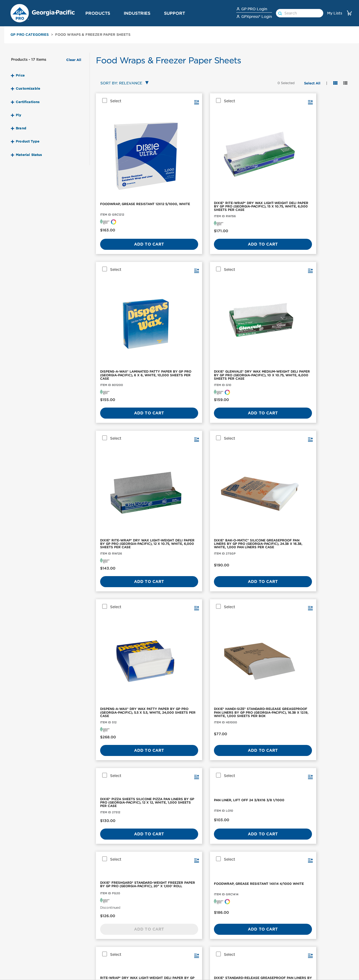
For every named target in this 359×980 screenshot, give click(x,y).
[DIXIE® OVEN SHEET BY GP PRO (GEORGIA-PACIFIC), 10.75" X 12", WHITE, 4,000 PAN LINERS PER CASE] (255, 492)
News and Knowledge (313, 952)
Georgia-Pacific (307, 967)
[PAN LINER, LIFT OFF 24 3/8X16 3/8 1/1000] (190, 386)
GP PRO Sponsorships (313, 937)
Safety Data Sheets (253, 937)
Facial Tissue (20, 945)
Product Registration (255, 952)
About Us (301, 930)
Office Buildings (194, 930)
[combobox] (123, 83)
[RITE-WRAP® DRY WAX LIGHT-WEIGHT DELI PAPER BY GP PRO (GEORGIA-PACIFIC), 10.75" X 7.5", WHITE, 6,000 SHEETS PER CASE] (125, 492)
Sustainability (305, 945)
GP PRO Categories (30, 35)
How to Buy (247, 945)
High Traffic (190, 959)
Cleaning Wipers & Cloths (32, 967)
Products (98, 13)
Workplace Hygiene (140, 930)
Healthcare (189, 952)
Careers (300, 959)
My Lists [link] (335, 13)
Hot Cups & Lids (23, 974)
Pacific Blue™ (77, 952)
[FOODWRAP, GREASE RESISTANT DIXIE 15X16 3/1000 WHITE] (320, 492)
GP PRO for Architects (200, 967)
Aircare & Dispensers (28, 959)
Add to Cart (124, 210)
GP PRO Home (306, 974)
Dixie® (71, 945)
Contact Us (246, 930)
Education (188, 974)
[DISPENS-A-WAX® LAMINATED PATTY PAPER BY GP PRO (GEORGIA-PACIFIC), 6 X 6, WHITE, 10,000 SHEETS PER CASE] (255, 135)
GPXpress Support (253, 959)
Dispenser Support (253, 967)
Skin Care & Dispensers (30, 952)
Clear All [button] (74, 60)
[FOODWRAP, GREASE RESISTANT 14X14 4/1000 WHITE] (320, 386)
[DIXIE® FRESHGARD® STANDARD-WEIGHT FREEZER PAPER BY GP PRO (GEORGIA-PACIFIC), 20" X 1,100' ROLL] (255, 386)
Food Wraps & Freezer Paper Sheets (93, 35)
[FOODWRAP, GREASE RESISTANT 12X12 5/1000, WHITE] (125, 135)
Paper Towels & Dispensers (33, 930)
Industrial (188, 937)
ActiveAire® (76, 959)
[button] (113, 13)
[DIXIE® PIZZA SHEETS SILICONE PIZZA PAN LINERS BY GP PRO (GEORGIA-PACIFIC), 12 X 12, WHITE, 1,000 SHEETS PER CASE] (125, 386)
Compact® (74, 937)
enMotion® (75, 930)
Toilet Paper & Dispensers (32, 937)
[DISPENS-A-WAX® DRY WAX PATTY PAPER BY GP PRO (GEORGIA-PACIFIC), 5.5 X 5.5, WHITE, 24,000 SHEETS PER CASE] (255, 269)
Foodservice (190, 945)
